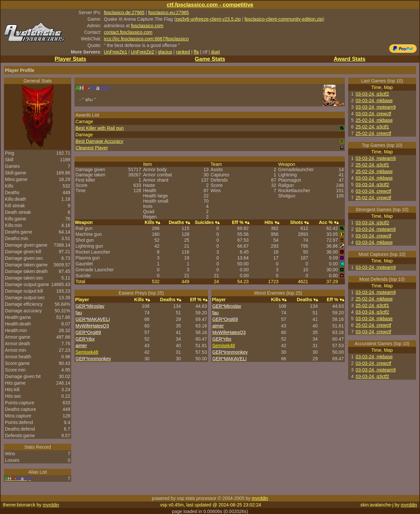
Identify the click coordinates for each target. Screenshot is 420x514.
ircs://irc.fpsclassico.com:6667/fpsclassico (146, 39)
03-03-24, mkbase (374, 101)
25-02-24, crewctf (373, 133)
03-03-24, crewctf (373, 114)
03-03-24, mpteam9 (376, 107)
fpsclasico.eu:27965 (169, 12)
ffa (196, 52)
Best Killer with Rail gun (100, 128)
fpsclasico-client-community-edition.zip (284, 19)
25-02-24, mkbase (374, 120)
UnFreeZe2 (143, 52)
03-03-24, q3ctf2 (372, 94)
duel (215, 52)
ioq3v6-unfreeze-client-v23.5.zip (208, 19)
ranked (183, 52)
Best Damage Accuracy (99, 141)
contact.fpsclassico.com (128, 32)
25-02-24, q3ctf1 (372, 127)
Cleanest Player (92, 148)
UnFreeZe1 (116, 52)
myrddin (260, 498)
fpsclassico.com (147, 26)
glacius (165, 52)
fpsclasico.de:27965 (124, 12)
